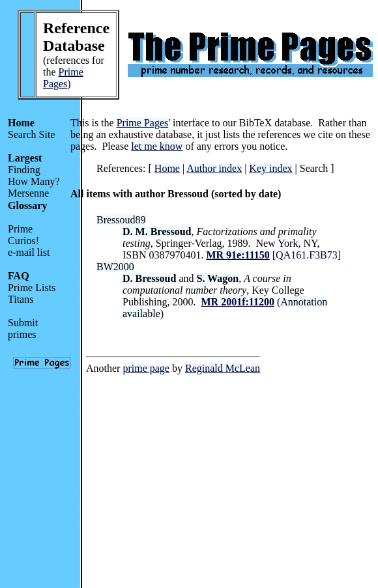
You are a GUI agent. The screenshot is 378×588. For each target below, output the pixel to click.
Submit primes (23, 329)
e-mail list (29, 252)
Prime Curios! (23, 235)
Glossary (27, 205)
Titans (21, 299)
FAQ (19, 276)
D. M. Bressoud (157, 231)
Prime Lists (32, 287)
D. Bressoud (149, 278)
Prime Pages (63, 78)
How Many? (34, 181)
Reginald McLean (223, 368)
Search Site (31, 134)
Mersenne (28, 193)
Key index (270, 168)
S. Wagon (218, 278)
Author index (214, 168)
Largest (25, 158)
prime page (146, 368)
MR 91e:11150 (238, 255)
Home (21, 123)
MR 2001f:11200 (237, 302)
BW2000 (115, 267)
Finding (24, 170)
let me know (157, 146)
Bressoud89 (121, 220)
